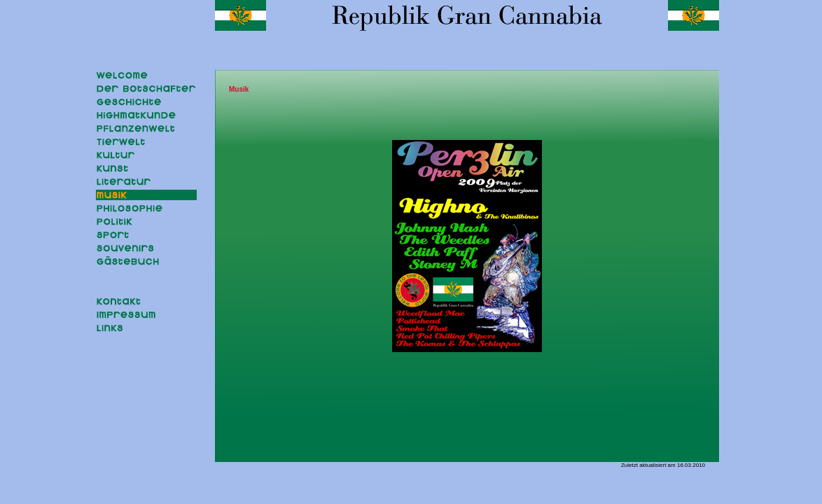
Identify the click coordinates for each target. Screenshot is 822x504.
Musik (239, 89)
